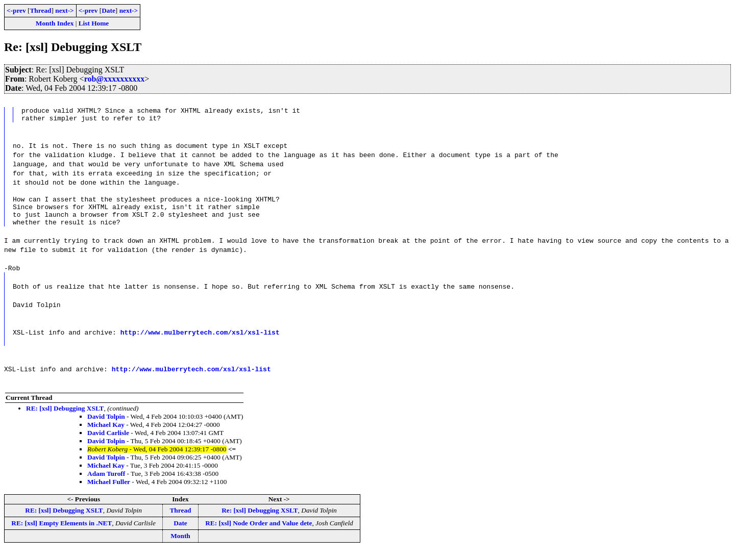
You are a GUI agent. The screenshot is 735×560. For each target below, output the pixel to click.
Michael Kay (106, 434)
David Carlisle (108, 442)
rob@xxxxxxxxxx (115, 79)
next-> (64, 10)
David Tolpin (106, 426)
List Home (94, 23)
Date (108, 10)
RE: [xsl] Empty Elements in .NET (62, 532)
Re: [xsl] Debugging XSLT (260, 519)
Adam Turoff (106, 483)
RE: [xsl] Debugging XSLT (65, 417)
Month (180, 545)
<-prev (16, 10)
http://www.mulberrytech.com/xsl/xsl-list (200, 341)
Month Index (55, 23)
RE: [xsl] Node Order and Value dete (259, 532)
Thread (40, 10)
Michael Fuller (109, 491)
